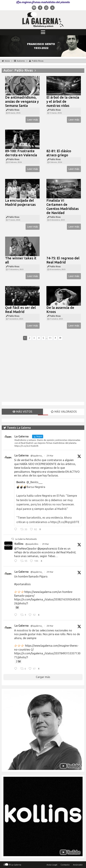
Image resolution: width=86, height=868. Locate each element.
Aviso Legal (52, 865)
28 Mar (50, 626)
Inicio (7, 61)
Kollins (19, 544)
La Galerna (21, 455)
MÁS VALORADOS (64, 412)
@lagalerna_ (37, 456)
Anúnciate (78, 865)
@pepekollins (32, 544)
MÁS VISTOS (22, 412)
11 (50, 338)
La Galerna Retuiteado (26, 539)
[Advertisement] (43, 373)
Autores (21, 61)
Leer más (33, 120)
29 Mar (50, 456)
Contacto (65, 865)
